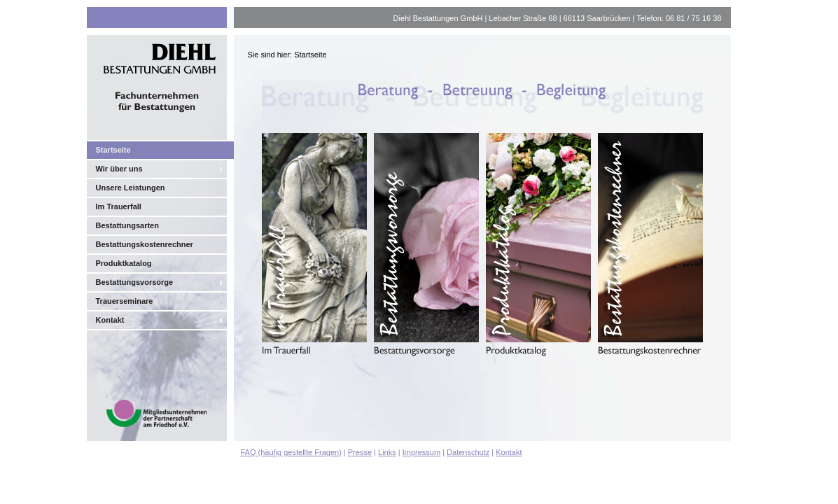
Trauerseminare (125, 301)
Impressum (421, 452)
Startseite (113, 150)
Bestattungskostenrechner (145, 244)
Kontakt (110, 320)
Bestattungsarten (127, 225)
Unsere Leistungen (131, 188)
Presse (360, 452)
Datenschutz (468, 452)
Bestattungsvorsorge (135, 282)
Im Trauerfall (119, 206)
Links (387, 452)
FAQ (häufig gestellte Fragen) (291, 452)
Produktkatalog (124, 263)
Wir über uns (119, 169)
